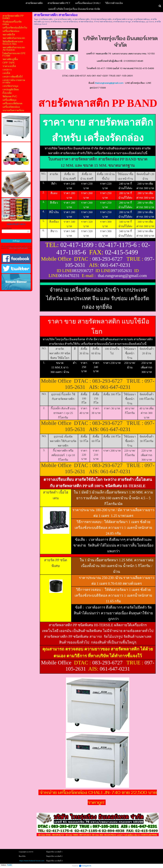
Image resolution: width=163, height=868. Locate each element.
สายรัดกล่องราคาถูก (122, 22)
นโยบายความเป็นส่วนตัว (18, 248)
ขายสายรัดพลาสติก (81, 19)
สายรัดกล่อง (56, 22)
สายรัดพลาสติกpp (142, 19)
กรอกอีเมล (7, 228)
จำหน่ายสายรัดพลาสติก (101, 19)
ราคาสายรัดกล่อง (70, 22)
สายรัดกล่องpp (139, 22)
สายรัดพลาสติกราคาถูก (123, 19)
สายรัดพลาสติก (46, 19)
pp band (150, 22)
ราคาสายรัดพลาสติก (63, 19)
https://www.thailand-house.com (32, 861)
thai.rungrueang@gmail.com (109, 83)
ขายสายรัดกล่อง (86, 22)
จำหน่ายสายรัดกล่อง (103, 22)
